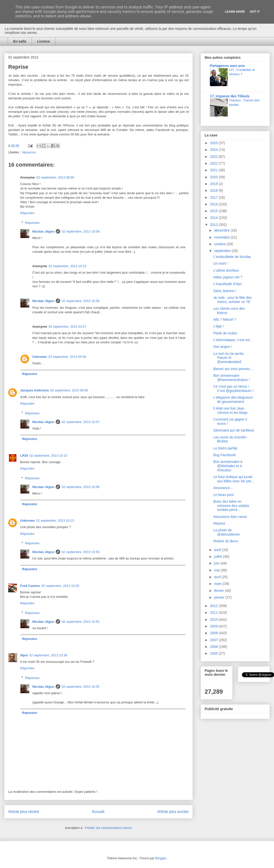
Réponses (32, 223)
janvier (220, 597)
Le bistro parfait (225, 448)
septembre (223, 251)
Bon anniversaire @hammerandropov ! (232, 378)
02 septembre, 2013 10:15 (67, 266)
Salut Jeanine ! (225, 291)
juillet (219, 557)
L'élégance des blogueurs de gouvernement (233, 400)
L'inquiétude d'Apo (228, 284)
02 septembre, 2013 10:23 (55, 521)
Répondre (27, 213)
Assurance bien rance (230, 517)
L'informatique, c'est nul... (233, 340)
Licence (44, 41)
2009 (214, 626)
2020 (214, 177)
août (218, 550)
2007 (214, 640)
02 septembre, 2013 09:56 (55, 177)
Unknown (40, 357)
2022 (214, 163)
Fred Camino (30, 586)
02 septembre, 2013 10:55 (81, 552)
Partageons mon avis (227, 66)
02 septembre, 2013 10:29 (60, 586)
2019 (214, 184)
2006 (214, 647)
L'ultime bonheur (226, 270)
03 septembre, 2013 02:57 (67, 327)
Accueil (98, 812)
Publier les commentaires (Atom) (109, 828)
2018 (214, 190)
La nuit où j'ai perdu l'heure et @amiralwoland (228, 358)
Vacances (29, 152)
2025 (214, 143)
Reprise (219, 523)
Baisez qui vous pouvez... (233, 369)
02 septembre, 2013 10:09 (81, 231)
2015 (214, 211)
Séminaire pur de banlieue (234, 430)
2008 (214, 633)
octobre (220, 244)
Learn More (235, 12)
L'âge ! (219, 326)
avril (218, 577)
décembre (222, 230)
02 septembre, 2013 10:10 (48, 456)
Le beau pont (224, 495)
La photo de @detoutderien (227, 532)
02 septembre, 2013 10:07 (81, 422)
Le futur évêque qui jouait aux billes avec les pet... (234, 479)
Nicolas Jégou (43, 231)
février (219, 591)
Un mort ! (221, 263)
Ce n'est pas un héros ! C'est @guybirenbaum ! (233, 389)
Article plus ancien (173, 812)
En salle (20, 41)
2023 (214, 157)
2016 (214, 204)
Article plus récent (24, 812)
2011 (214, 613)
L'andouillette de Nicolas (232, 257)
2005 (214, 653)
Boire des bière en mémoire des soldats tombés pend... (231, 506)
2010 (214, 620)
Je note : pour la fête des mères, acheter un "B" (232, 300)
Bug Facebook (225, 455)
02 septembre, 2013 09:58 (69, 390)
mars (218, 584)
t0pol (24, 655)
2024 (214, 150)
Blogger (161, 858)
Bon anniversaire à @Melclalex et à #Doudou (228, 466)
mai (217, 570)
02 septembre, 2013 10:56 (81, 301)
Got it (255, 12)
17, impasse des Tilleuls (230, 96)
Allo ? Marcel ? (225, 319)
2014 (214, 218)
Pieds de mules (225, 333)
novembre (222, 237)
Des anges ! (223, 347)
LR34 (24, 456)
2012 (214, 606)
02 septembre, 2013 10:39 (48, 655)
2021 (214, 170)
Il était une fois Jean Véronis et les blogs (230, 410)
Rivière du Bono (226, 541)
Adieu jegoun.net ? (228, 277)
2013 (214, 225)
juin (217, 563)
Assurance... (223, 488)
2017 (214, 197)
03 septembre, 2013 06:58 (67, 357)
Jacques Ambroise (34, 390)
